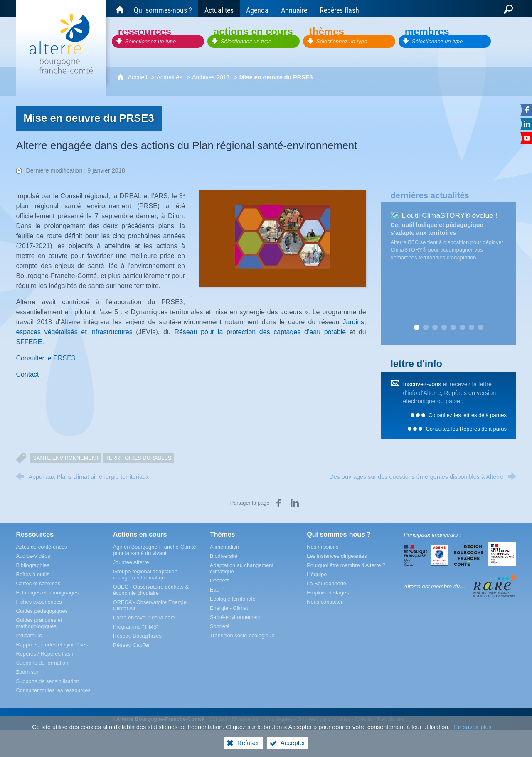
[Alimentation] (224, 547)
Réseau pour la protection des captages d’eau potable (260, 332)
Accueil (138, 77)
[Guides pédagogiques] (42, 611)
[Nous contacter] (325, 602)
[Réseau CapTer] (132, 645)
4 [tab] (444, 328)
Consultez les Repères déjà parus (466, 429)
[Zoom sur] (27, 672)
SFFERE (29, 342)
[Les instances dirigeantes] (337, 556)
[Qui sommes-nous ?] (163, 9)
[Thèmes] (349, 36)
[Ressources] (158, 36)
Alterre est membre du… (435, 586)
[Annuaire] (294, 9)
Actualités (169, 77)
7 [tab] (471, 328)
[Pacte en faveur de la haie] (144, 618)
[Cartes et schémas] (38, 583)
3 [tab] (435, 328)
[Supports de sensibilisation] (47, 681)
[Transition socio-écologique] (242, 635)
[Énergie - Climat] (229, 608)
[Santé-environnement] (235, 617)
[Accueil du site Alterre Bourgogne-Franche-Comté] (120, 9)
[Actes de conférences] (41, 547)
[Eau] (215, 590)
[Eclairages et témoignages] (47, 593)
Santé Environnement (66, 458)
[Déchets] (220, 581)
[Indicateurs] (29, 635)
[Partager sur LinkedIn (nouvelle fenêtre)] (295, 503)
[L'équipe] (317, 574)
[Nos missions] (323, 547)
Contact (27, 374)
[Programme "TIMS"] (136, 627)
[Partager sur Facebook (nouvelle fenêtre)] (278, 503)
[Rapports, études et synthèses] (52, 645)
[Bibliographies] (32, 565)
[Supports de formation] (42, 663)
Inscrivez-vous (422, 384)
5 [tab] (453, 328)
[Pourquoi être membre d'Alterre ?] (346, 565)
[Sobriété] (220, 626)
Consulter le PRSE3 (45, 358)
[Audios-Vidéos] (33, 556)
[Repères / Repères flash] (44, 654)
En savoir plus (473, 727)
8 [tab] (480, 328)
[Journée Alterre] (131, 562)
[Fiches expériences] (39, 602)
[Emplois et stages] (328, 593)
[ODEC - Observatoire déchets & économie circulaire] (151, 590)
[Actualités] (219, 9)
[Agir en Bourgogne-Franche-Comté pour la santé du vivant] (155, 550)
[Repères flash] (339, 9)
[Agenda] (257, 9)
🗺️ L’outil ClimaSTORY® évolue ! (444, 215)
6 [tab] (462, 328)
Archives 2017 (211, 77)
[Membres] (445, 36)
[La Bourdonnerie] (326, 583)
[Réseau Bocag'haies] (137, 636)
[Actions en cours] (254, 36)
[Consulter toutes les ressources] (53, 690)
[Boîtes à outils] (32, 574)
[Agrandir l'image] (283, 238)
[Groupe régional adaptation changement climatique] (145, 575)
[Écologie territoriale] (233, 599)
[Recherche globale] (508, 9)
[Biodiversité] (224, 556)
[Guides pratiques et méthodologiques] (39, 623)
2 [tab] (426, 328)
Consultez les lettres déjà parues (468, 415)
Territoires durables (138, 458)
